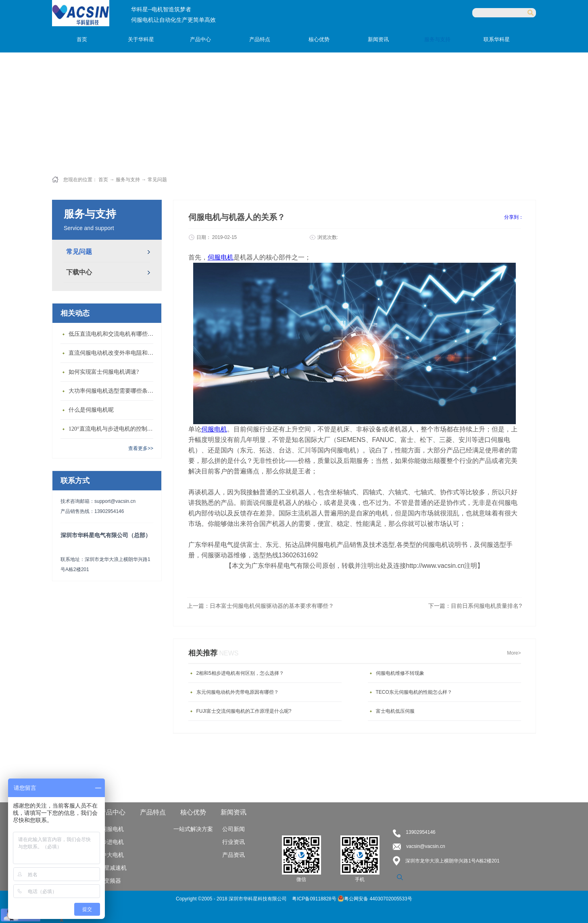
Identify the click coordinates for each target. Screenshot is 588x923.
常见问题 (157, 180)
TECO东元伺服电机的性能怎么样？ (414, 692)
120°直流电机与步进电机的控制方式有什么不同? (113, 429)
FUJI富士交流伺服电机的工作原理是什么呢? (244, 711)
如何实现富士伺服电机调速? (104, 372)
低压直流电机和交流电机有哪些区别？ (113, 334)
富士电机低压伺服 (395, 711)
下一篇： (475, 606)
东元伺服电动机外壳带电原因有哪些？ (238, 692)
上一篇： (261, 606)
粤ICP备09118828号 (315, 899)
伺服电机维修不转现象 (400, 673)
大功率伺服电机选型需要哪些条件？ (113, 391)
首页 (82, 39)
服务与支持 (128, 180)
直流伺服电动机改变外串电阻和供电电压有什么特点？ (113, 353)
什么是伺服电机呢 (91, 410)
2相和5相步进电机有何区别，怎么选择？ (240, 673)
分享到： (514, 217)
